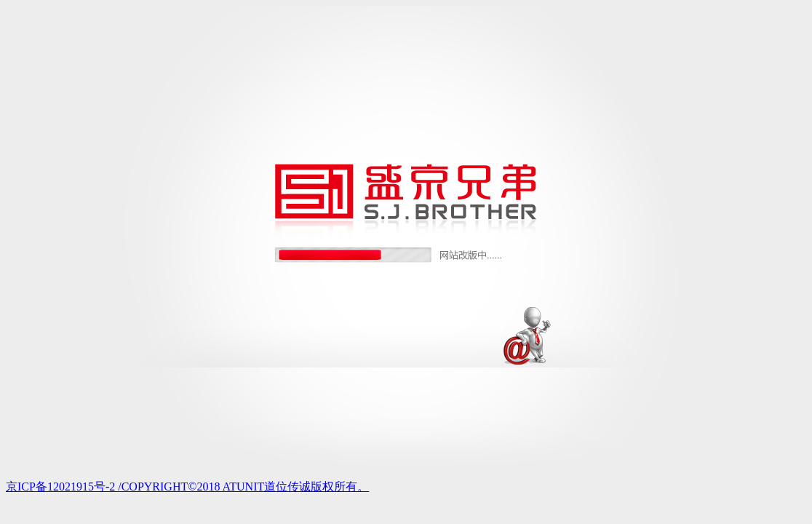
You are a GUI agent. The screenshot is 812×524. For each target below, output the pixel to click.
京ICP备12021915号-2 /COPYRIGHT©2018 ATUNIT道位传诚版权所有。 (187, 487)
